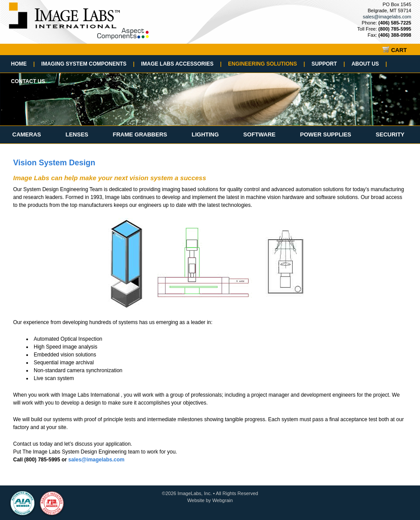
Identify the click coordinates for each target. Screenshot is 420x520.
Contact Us (28, 81)
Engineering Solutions (266, 64)
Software (259, 134)
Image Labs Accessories (181, 64)
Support (328, 64)
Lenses (77, 134)
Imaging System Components (88, 64)
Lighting (205, 134)
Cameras (27, 134)
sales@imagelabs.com (387, 17)
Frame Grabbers (140, 134)
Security (390, 134)
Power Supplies (326, 134)
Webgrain (222, 500)
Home (23, 64)
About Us (369, 64)
